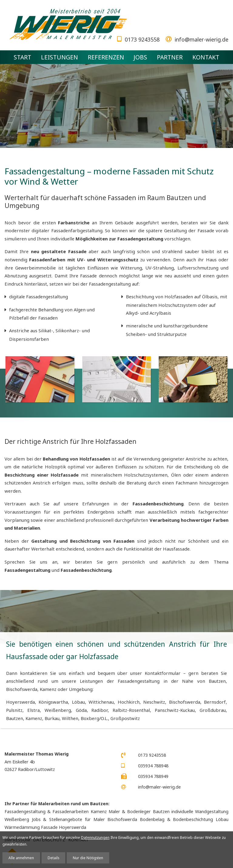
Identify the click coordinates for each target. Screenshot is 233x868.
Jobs (140, 57)
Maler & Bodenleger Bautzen (139, 811)
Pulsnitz (14, 710)
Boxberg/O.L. (94, 718)
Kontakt (206, 57)
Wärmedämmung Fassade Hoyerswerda (45, 827)
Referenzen (106, 57)
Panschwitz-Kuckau (175, 710)
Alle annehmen (21, 858)
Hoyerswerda (20, 702)
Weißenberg (58, 710)
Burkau (52, 718)
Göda (81, 710)
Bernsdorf (215, 702)
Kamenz (34, 718)
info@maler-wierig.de (202, 39)
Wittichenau (101, 702)
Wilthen (70, 718)
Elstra (34, 710)
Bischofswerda (185, 702)
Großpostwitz (125, 718)
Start (22, 57)
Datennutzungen (95, 837)
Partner (170, 57)
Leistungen (59, 57)
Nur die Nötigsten (88, 858)
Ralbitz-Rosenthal (131, 710)
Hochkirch (129, 702)
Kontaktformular (163, 673)
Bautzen (15, 718)
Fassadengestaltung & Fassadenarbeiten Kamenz (56, 811)
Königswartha (53, 702)
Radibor (100, 710)
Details (53, 858)
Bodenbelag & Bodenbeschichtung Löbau (184, 819)
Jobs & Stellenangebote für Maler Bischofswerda (85, 819)
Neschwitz (154, 702)
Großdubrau (213, 710)
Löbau (78, 702)
